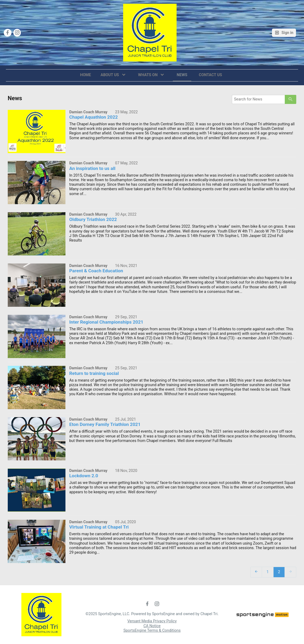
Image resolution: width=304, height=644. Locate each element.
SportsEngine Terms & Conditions (152, 631)
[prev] (256, 572)
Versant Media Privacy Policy (152, 621)
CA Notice (152, 626)
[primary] (291, 99)
